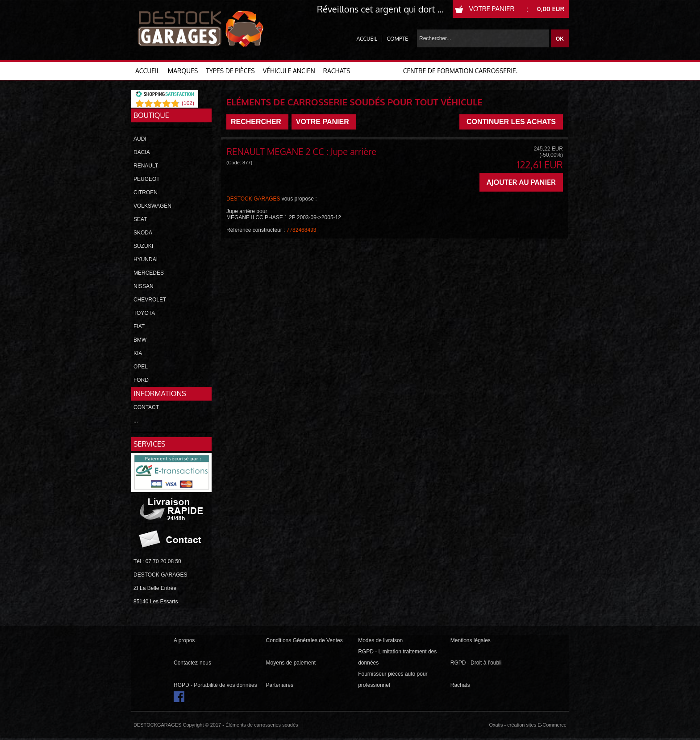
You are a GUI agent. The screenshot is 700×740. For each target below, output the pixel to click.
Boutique (151, 115)
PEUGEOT (147, 179)
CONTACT (146, 407)
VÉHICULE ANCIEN (289, 71)
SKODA (143, 233)
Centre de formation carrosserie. (460, 71)
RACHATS (337, 71)
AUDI (140, 139)
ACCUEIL (148, 71)
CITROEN (146, 192)
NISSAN (144, 286)
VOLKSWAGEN (152, 206)
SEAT (140, 219)
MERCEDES (149, 273)
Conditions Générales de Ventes (304, 640)
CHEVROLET (150, 300)
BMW (140, 340)
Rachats (460, 685)
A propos (184, 640)
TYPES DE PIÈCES (230, 71)
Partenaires (280, 685)
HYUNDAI (146, 259)
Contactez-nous (192, 663)
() (188, 103)
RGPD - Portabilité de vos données (215, 685)
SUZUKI (143, 246)
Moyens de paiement (291, 663)
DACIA (142, 152)
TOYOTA (144, 313)
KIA (138, 353)
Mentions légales (471, 640)
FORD (141, 380)
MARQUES (183, 71)
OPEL (141, 367)
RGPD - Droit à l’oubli (476, 663)
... (136, 421)
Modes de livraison (380, 640)
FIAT (139, 326)
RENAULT (146, 166)
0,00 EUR (551, 9)
